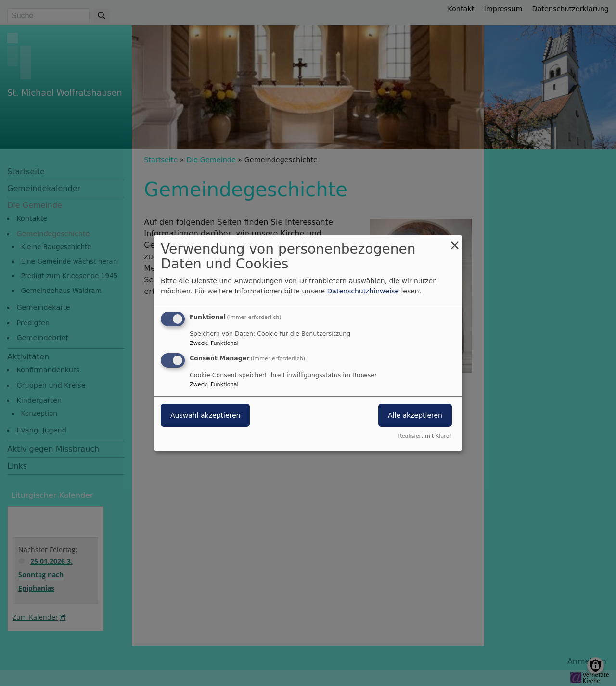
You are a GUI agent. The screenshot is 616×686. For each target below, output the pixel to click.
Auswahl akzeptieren (205, 415)
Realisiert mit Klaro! (425, 436)
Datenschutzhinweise (363, 291)
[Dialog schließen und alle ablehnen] (455, 241)
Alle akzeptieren (415, 415)
